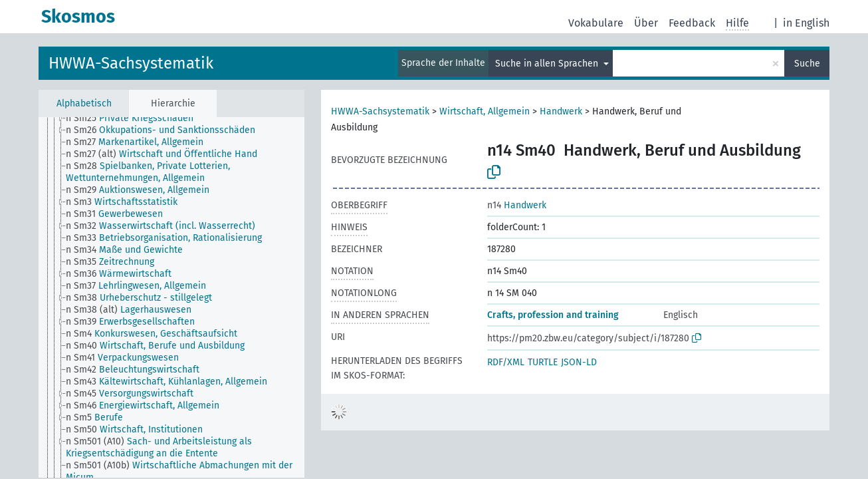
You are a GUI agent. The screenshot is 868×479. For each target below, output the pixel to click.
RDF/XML (506, 362)
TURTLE (543, 362)
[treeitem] (135, 118)
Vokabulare (596, 23)
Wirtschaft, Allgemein (485, 111)
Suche (807, 64)
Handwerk (561, 111)
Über (646, 23)
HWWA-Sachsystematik (131, 63)
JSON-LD (579, 362)
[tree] (171, 297)
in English (806, 23)
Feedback (692, 23)
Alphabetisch (84, 103)
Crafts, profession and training (553, 315)
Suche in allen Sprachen (548, 64)
